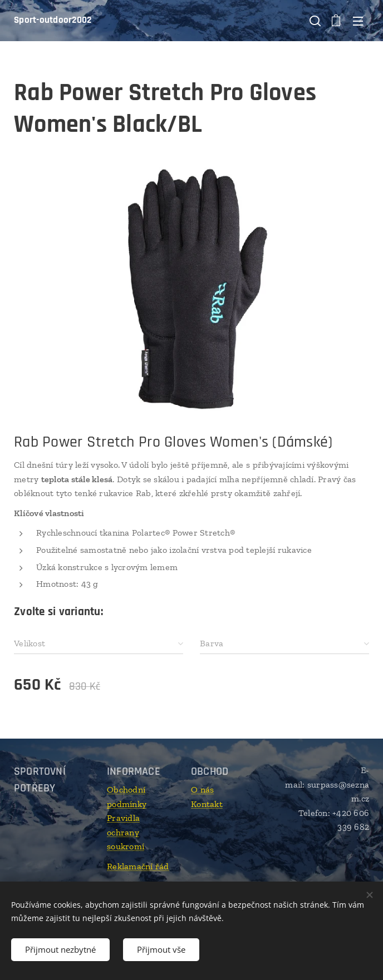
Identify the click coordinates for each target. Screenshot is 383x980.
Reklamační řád (138, 866)
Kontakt (207, 804)
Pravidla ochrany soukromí (126, 833)
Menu (358, 21)
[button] (314, 21)
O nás (202, 790)
